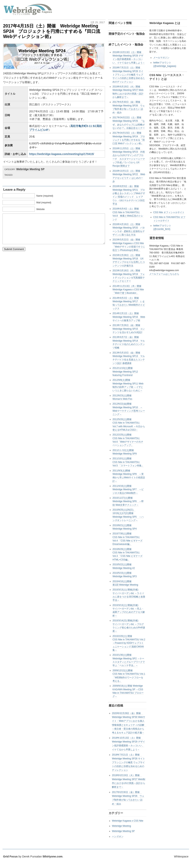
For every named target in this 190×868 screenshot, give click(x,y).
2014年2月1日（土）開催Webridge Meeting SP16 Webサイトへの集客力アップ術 (129, 317)
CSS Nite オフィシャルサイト (169, 212)
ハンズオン (118, 837)
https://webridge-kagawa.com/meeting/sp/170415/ (62, 154)
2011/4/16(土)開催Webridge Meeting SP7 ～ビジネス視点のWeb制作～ (128, 489)
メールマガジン (161, 58)
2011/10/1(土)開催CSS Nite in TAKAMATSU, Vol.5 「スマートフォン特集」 (128, 462)
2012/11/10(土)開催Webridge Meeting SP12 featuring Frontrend (125, 372)
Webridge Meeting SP (30, 169)
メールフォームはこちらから (164, 274)
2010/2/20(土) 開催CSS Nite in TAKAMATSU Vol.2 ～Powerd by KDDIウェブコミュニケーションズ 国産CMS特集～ (129, 643)
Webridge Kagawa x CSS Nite (128, 821)
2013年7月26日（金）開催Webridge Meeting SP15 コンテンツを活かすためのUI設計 (129, 329)
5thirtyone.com (53, 856)
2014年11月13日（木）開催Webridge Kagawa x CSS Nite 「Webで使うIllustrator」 (128, 290)
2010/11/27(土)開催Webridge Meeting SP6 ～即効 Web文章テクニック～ (128, 501)
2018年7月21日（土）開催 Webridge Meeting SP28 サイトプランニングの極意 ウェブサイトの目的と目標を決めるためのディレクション (129, 75)
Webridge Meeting (121, 826)
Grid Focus (10, 856)
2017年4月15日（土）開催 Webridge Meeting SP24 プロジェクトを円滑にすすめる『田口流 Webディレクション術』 (52, 31)
